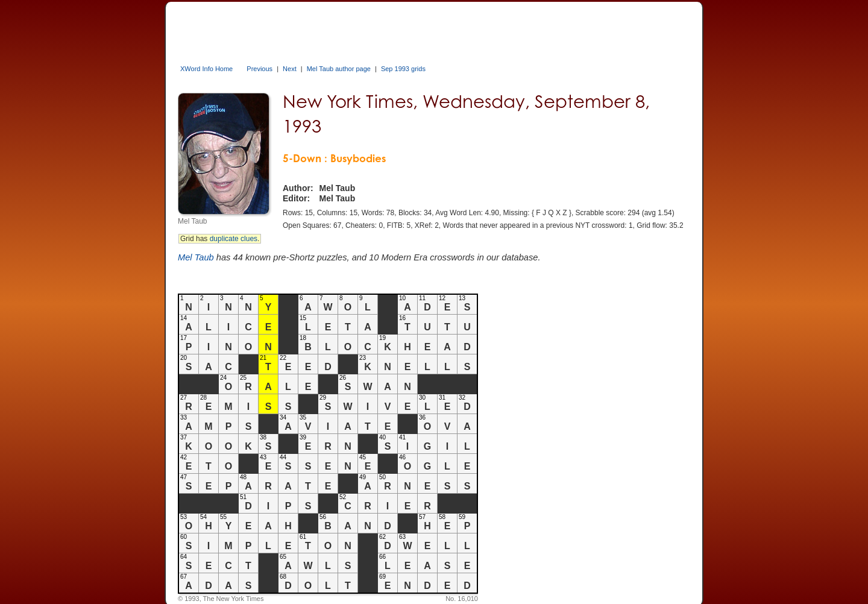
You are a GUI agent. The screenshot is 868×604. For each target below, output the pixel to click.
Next (290, 69)
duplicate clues (234, 239)
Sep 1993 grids (403, 69)
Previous (259, 69)
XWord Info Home (206, 69)
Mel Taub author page (339, 69)
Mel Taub (196, 257)
